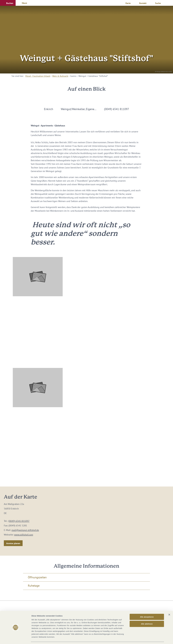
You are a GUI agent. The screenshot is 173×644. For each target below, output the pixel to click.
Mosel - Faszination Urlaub (38, 76)
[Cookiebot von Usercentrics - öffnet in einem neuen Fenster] (16, 639)
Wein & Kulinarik (60, 76)
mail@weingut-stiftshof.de (25, 530)
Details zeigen (128, 639)
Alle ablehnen (147, 617)
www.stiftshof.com (24, 535)
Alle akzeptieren (147, 609)
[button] (8, 3)
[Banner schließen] (169, 607)
